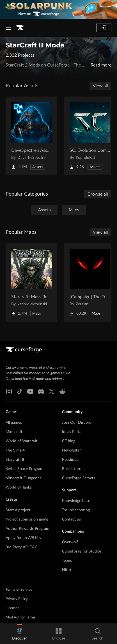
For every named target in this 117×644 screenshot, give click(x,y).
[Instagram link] (9, 391)
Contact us (71, 519)
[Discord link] (41, 391)
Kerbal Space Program (25, 469)
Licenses (12, 608)
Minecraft (14, 432)
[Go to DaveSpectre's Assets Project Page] (31, 136)
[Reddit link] (62, 391)
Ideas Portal (72, 432)
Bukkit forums (74, 469)
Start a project (18, 510)
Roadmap (70, 460)
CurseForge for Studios (82, 551)
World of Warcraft (22, 441)
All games (14, 423)
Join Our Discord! (77, 423)
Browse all (98, 194)
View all (100, 86)
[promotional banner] (58, 9)
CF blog (69, 441)
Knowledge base (76, 501)
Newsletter (71, 450)
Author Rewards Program (27, 529)
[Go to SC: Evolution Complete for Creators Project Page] (90, 136)
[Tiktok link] (20, 391)
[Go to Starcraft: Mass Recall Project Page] (31, 282)
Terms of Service (19, 590)
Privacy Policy (17, 599)
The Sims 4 (15, 450)
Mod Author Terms (21, 617)
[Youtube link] (30, 391)
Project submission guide (27, 519)
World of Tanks (19, 487)
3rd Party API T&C (21, 547)
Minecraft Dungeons (23, 478)
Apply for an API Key (23, 538)
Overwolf (70, 542)
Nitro (66, 570)
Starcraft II (15, 460)
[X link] (52, 391)
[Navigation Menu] (8, 28)
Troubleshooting (76, 510)
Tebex (67, 561)
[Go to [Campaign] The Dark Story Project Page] (90, 282)
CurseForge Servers (79, 478)
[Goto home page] (20, 28)
